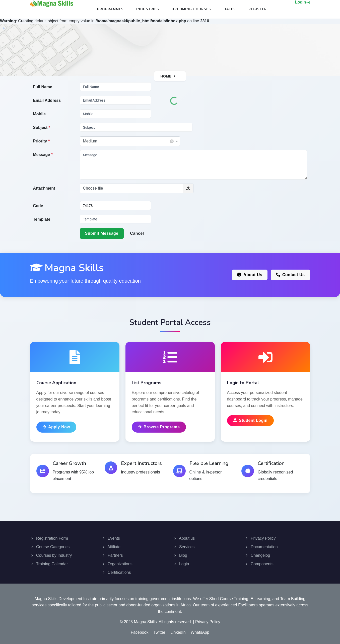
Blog (180, 554)
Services (184, 545)
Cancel (137, 233)
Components (259, 562)
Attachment (44, 188)
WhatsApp (200, 631)
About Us (250, 275)
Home (166, 76)
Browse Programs (159, 427)
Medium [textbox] (128, 141)
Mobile (40, 114)
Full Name (43, 87)
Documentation (261, 545)
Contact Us (290, 275)
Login (303, 2)
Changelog (257, 554)
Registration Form (49, 537)
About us (184, 537)
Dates (230, 9)
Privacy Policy (260, 537)
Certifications (116, 571)
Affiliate (111, 545)
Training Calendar (49, 562)
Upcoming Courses (191, 9)
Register (258, 9)
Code (38, 206)
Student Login (251, 420)
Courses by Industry (51, 554)
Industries (148, 9)
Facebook (140, 631)
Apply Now (56, 427)
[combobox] (130, 141)
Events (111, 537)
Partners (112, 554)
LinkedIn (178, 631)
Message (43, 155)
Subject (42, 128)
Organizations (117, 562)
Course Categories (50, 545)
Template (42, 219)
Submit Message (102, 233)
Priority (42, 141)
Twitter (159, 631)
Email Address (47, 100)
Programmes (110, 9)
